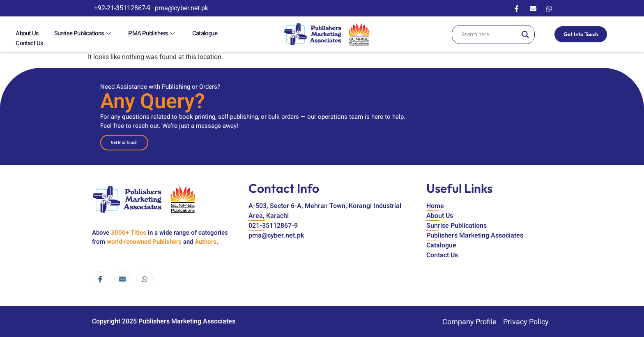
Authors (206, 240)
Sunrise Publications (71, 34)
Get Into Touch (580, 33)
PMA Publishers (130, 34)
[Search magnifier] (524, 34)
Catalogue (174, 34)
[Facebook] (517, 8)
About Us (24, 34)
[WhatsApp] (549, 8)
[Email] (533, 8)
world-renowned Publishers (144, 240)
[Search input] (489, 34)
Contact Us (206, 34)
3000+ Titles (129, 231)
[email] (122, 278)
